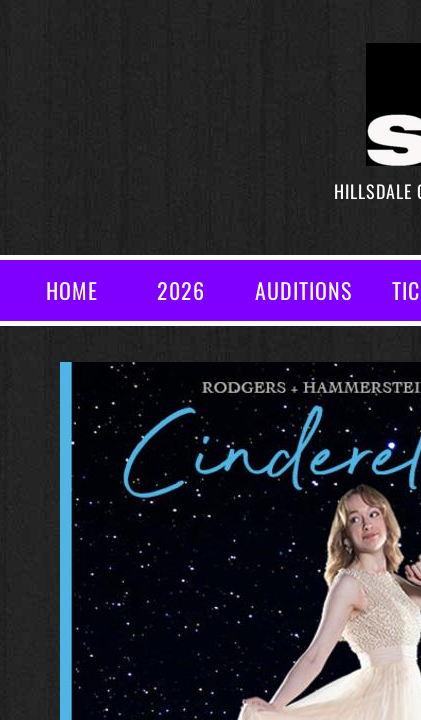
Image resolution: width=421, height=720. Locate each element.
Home (72, 290)
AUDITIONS (303, 290)
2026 (181, 290)
